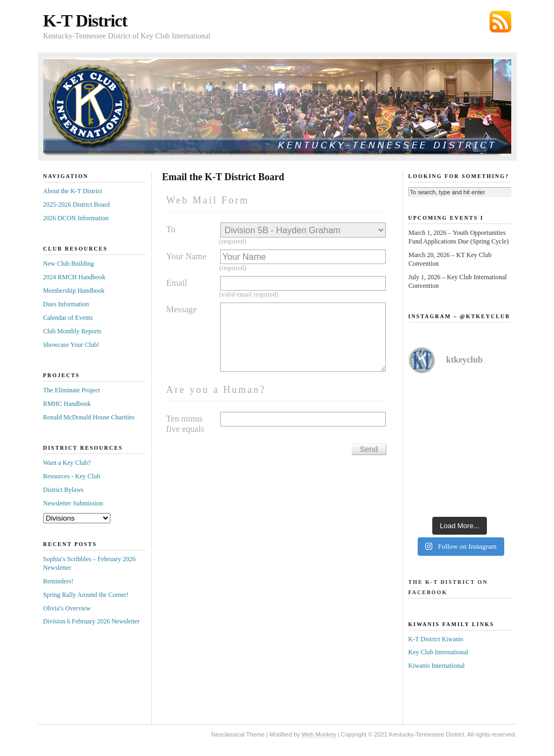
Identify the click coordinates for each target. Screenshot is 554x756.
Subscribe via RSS (500, 22)
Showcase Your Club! (71, 345)
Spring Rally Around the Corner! (86, 595)
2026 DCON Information (76, 218)
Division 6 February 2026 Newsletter (92, 621)
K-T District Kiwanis (436, 639)
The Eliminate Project (72, 390)
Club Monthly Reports (72, 331)
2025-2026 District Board (77, 205)
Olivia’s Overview (67, 608)
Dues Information (66, 304)
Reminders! (58, 581)
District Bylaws (64, 490)
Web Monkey (319, 734)
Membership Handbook (74, 291)
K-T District (85, 21)
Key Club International (438, 652)
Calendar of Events (68, 318)
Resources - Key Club (72, 476)
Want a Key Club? (67, 463)
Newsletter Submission (73, 503)
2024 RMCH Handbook (74, 277)
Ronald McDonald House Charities (89, 417)
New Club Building (69, 264)
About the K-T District (73, 191)
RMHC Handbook (67, 404)
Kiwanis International (437, 666)
